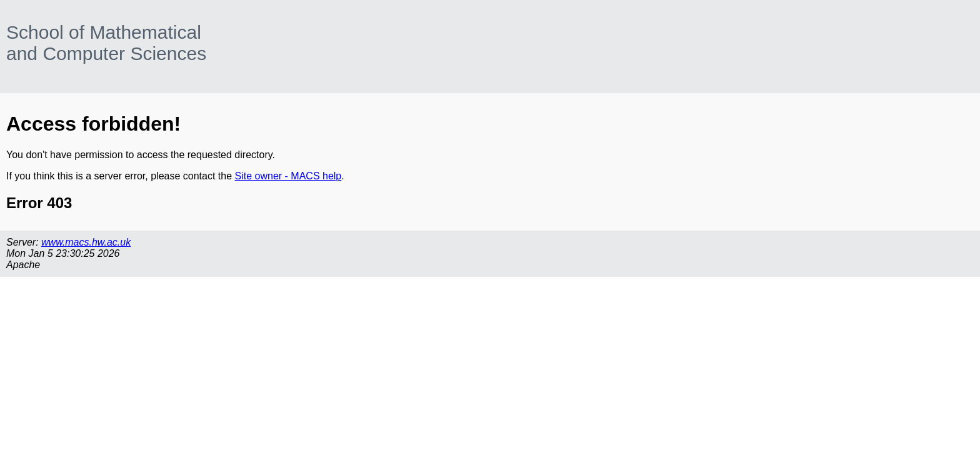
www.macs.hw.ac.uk (86, 242)
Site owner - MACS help (288, 176)
